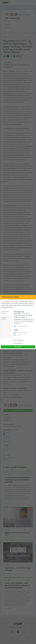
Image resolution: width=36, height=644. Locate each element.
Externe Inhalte (4, 318)
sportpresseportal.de (22, 332)
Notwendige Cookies (5, 312)
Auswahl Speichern (18, 343)
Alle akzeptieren (18, 347)
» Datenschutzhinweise (18, 340)
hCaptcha (19, 335)
